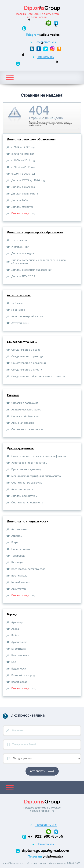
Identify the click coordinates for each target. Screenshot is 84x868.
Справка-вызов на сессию (28, 430)
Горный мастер (21, 582)
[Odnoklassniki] (59, 49)
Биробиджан (19, 649)
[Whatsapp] (50, 23)
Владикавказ (19, 682)
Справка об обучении (25, 416)
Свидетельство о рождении (29, 363)
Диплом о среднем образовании (32, 270)
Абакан (16, 629)
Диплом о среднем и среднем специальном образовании (39, 262)
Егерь (15, 543)
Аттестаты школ (19, 296)
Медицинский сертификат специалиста (36, 476)
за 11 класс (18, 310)
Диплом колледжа (23, 254)
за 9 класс (18, 303)
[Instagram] (52, 49)
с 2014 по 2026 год (23, 147)
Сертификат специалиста (27, 503)
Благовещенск (20, 655)
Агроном (17, 536)
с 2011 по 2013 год (23, 154)
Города (12, 615)
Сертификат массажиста (27, 483)
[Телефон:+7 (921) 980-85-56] (46, 28)
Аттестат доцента (22, 489)
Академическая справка (26, 410)
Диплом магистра (22, 207)
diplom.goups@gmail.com (45, 851)
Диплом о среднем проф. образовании (35, 233)
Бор (14, 662)
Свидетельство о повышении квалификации (39, 456)
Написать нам (46, 57)
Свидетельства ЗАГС (22, 342)
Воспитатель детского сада (28, 569)
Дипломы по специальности (28, 522)
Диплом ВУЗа (20, 200)
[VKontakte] (32, 49)
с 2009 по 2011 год (23, 161)
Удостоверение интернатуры (29, 463)
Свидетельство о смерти (27, 370)
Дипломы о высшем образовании (31, 140)
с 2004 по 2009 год (23, 167)
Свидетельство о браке (26, 350)
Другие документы (21, 449)
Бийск (15, 636)
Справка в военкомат (25, 403)
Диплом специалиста (25, 194)
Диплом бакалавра (23, 187)
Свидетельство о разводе (27, 356)
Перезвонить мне (46, 42)
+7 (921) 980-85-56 (46, 837)
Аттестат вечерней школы (27, 317)
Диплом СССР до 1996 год (28, 180)
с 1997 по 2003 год (23, 174)
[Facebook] (39, 49)
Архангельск (19, 642)
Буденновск (19, 669)
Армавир (17, 622)
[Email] (45, 63)
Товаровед (18, 556)
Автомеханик (20, 529)
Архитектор (19, 589)
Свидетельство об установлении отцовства (38, 376)
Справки (13, 395)
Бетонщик (18, 562)
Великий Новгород (23, 675)
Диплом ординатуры (24, 496)
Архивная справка (23, 423)
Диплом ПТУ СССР (23, 277)
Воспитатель (19, 576)
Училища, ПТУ (20, 247)
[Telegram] (56, 23)
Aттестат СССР (21, 323)
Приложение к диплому (26, 469)
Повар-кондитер (22, 549)
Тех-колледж (19, 240)
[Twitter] (45, 49)
